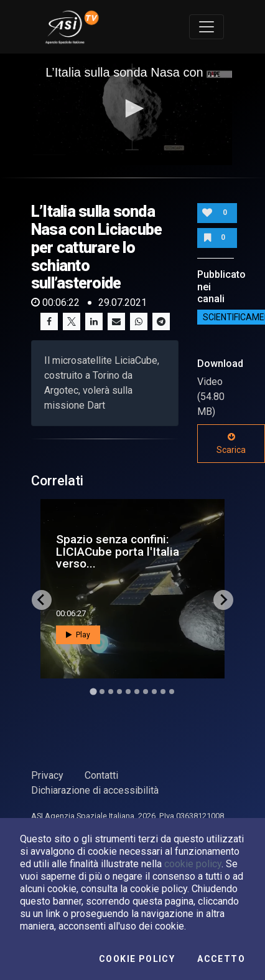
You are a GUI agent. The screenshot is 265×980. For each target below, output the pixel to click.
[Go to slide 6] (137, 692)
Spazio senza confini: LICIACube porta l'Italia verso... (118, 551)
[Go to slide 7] (146, 692)
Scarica (231, 444)
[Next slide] (223, 600)
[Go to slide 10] (172, 692)
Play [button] (78, 635)
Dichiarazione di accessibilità (95, 790)
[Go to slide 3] (111, 692)
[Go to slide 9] (163, 692)
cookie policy (193, 864)
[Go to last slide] (42, 600)
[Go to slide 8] (154, 692)
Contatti (101, 775)
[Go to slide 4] (119, 692)
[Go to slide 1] (93, 691)
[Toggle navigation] (207, 27)
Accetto (221, 959)
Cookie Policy (137, 959)
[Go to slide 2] (102, 692)
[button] (132, 108)
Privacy (47, 775)
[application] (132, 110)
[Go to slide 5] (128, 692)
